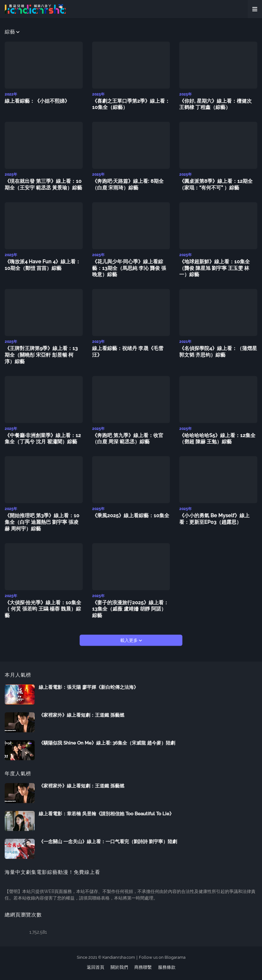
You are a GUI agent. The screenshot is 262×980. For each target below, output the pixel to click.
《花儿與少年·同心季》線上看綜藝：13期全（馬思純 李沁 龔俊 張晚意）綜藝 (129, 268)
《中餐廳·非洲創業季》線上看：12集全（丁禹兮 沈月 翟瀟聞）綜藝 (43, 439)
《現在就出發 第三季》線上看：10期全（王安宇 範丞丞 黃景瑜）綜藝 (43, 184)
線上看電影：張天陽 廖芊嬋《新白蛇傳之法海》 (89, 687)
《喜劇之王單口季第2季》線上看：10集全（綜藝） (131, 104)
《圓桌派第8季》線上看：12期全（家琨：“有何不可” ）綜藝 (216, 184)
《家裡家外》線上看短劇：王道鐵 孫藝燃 (82, 715)
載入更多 (130, 640)
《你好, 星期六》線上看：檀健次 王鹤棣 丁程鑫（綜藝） (215, 104)
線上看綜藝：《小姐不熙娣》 (37, 101)
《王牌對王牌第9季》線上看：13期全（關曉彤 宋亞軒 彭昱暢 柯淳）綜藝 (41, 355)
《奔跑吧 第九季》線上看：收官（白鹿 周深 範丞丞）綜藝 (128, 439)
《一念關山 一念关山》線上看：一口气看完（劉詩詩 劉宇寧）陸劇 (108, 842)
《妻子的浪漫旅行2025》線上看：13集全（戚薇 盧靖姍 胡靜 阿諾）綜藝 (130, 609)
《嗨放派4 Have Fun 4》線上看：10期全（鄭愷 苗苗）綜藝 (43, 265)
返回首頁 (96, 967)
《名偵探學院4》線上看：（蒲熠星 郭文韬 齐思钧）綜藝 (218, 352)
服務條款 (167, 967)
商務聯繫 (143, 967)
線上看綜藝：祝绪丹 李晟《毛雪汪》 (128, 352)
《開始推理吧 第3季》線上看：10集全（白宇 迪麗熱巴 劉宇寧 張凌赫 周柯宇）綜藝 (42, 522)
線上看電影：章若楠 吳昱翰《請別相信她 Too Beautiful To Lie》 (106, 814)
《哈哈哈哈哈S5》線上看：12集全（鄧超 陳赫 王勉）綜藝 (217, 439)
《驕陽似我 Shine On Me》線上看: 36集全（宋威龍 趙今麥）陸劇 (107, 743)
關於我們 (119, 967)
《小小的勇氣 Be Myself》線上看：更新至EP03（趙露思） (214, 519)
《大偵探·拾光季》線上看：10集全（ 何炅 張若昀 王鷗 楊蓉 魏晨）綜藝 (43, 609)
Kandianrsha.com (119, 957)
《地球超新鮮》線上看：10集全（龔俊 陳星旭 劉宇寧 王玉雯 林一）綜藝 (215, 268)
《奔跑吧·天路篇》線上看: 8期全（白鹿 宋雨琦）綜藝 (128, 184)
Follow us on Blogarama (162, 957)
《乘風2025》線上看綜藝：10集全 (131, 516)
